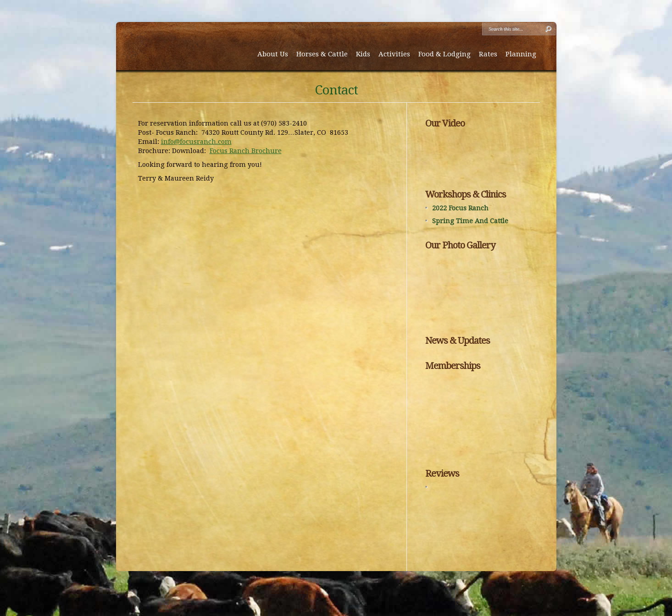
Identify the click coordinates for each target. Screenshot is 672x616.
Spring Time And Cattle (470, 221)
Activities (394, 54)
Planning (521, 54)
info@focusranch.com (196, 142)
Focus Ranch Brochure (246, 151)
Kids (363, 54)
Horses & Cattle (322, 54)
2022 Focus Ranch (460, 208)
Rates (488, 54)
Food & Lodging (444, 54)
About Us (273, 54)
